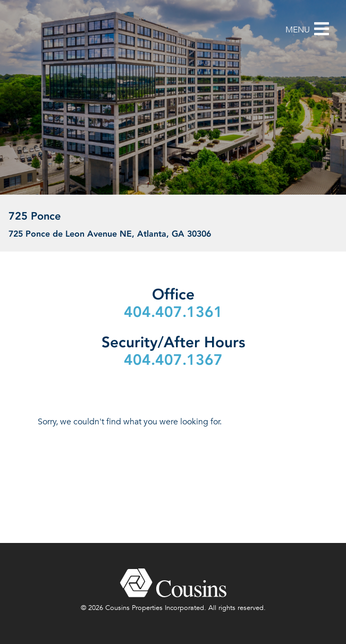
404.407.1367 (173, 360)
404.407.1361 (173, 312)
